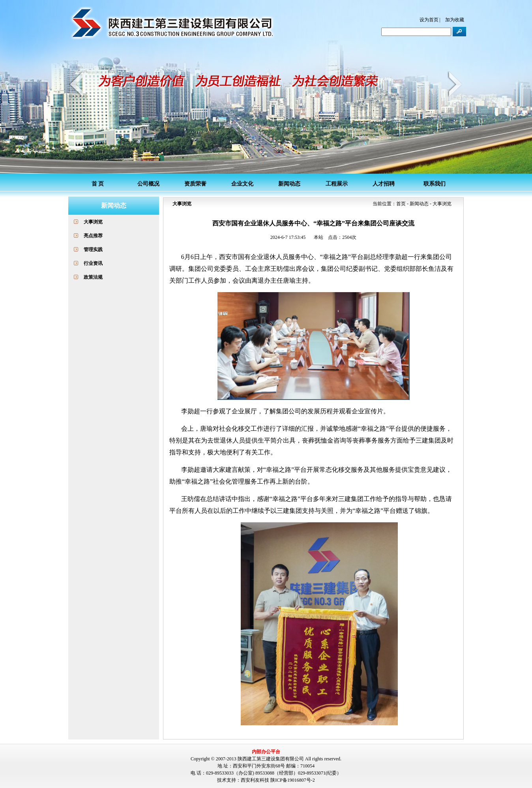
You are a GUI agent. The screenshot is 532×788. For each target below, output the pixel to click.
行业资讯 (93, 263)
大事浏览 (93, 222)
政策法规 (93, 277)
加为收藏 (455, 20)
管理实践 (93, 250)
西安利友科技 (255, 780)
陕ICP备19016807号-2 (293, 780)
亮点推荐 (93, 236)
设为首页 (429, 20)
